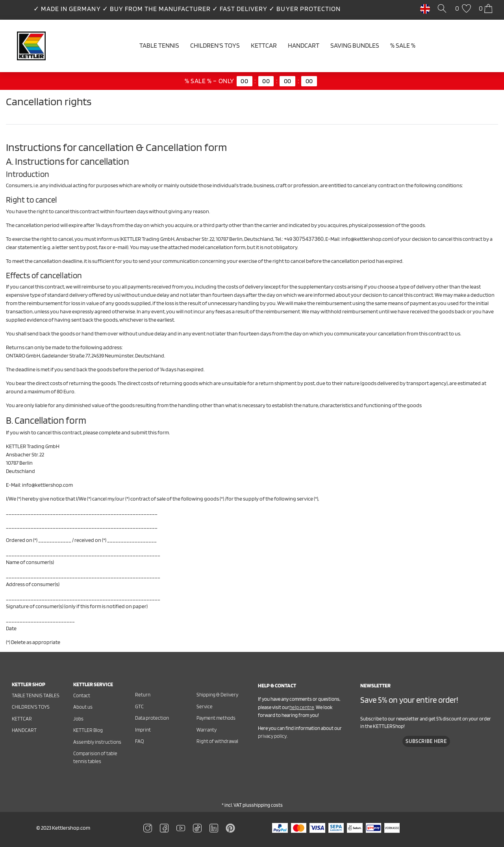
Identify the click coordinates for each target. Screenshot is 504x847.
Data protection (152, 718)
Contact (82, 695)
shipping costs (267, 805)
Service (205, 706)
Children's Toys (215, 45)
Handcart (304, 45)
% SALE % (403, 45)
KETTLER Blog (88, 730)
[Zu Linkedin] (230, 827)
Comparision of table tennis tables (95, 757)
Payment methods (216, 718)
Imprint (143, 730)
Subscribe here (426, 741)
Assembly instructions (97, 742)
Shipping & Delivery (217, 695)
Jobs (78, 719)
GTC (139, 706)
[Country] (425, 8)
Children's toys (31, 707)
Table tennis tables (36, 695)
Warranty (207, 730)
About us (83, 707)
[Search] (443, 9)
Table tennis (159, 45)
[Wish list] (464, 9)
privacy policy (272, 736)
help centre (302, 707)
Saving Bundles (355, 45)
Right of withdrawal (217, 741)
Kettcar (264, 45)
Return (143, 695)
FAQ (139, 741)
